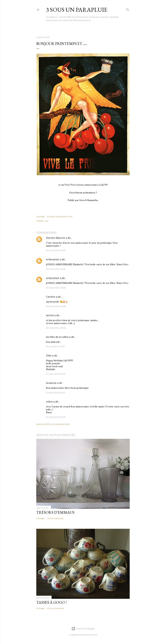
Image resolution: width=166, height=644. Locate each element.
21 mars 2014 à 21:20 (56, 393)
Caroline (51, 297)
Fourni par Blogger (83, 629)
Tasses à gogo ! (51, 602)
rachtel (50, 315)
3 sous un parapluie (77, 10)
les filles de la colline (57, 337)
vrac (46, 221)
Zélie (49, 356)
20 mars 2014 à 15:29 (56, 250)
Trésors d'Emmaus (55, 512)
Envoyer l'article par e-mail (60, 216)
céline (49, 402)
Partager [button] (41, 216)
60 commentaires (56, 608)
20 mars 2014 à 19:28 (56, 306)
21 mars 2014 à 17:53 (55, 346)
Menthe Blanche (56, 238)
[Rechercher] (128, 9)
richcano (93, 635)
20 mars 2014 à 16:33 (56, 269)
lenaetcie (51, 383)
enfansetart (53, 260)
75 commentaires (55, 518)
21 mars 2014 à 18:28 (56, 374)
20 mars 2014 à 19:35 (56, 328)
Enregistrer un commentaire (53, 424)
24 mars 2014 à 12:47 (56, 417)
